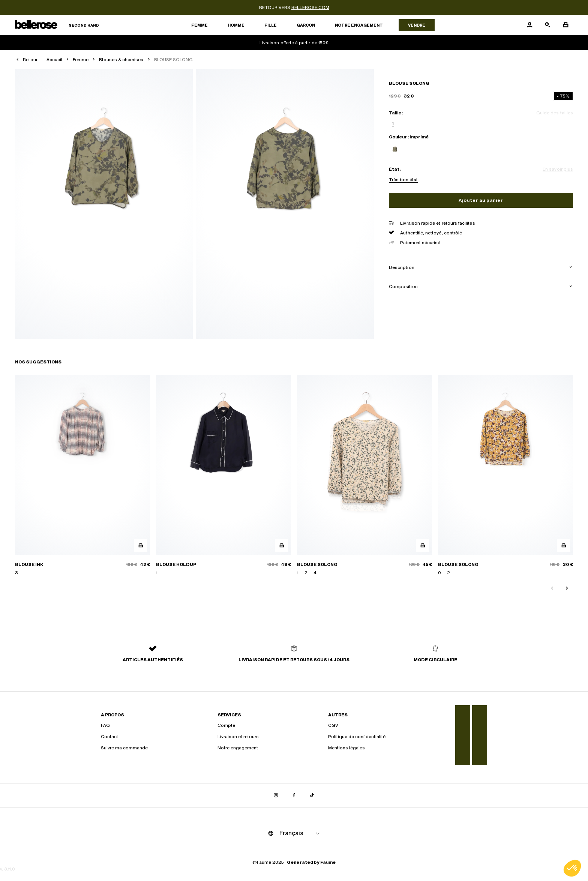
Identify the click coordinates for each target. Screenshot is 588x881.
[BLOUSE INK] (82, 476)
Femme (199, 25)
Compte (226, 725)
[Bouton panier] (565, 25)
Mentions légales (346, 748)
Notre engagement (359, 25)
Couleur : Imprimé (409, 137)
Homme (236, 25)
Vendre (417, 25)
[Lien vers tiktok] (312, 795)
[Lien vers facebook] (294, 795)
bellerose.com (310, 8)
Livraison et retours (238, 737)
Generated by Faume (311, 862)
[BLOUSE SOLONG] (364, 476)
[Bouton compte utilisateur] (529, 25)
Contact (109, 737)
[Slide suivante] (567, 588)
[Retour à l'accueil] (57, 25)
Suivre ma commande (124, 748)
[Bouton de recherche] (547, 25)
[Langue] (301, 833)
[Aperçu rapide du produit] (140, 546)
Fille (271, 25)
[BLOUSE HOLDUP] (223, 476)
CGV (333, 725)
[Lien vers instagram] (276, 795)
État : (395, 169)
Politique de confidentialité (357, 737)
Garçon (306, 25)
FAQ (105, 725)
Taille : (396, 113)
